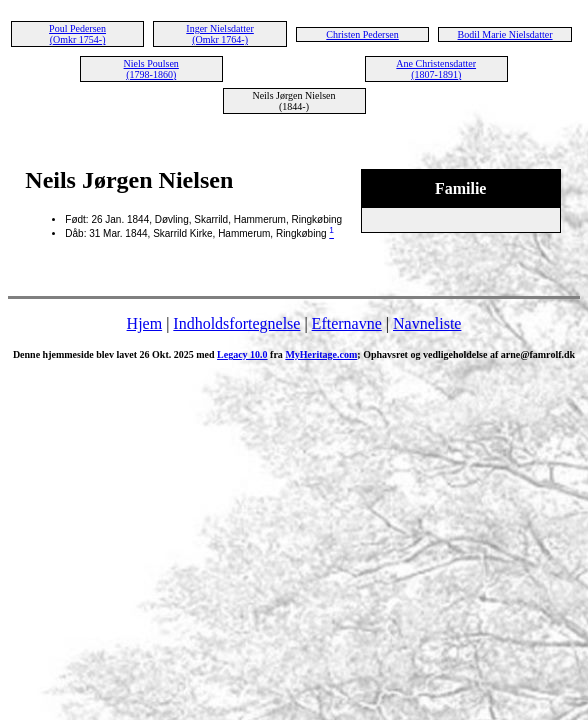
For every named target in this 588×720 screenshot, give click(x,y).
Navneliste (427, 323)
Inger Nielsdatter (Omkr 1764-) (219, 34)
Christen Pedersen (362, 34)
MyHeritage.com (321, 354)
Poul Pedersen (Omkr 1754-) (77, 34)
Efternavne (347, 323)
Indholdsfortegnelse (236, 323)
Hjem (145, 323)
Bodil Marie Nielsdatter (505, 34)
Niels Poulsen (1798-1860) (151, 69)
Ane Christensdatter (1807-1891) (436, 69)
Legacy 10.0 (242, 354)
